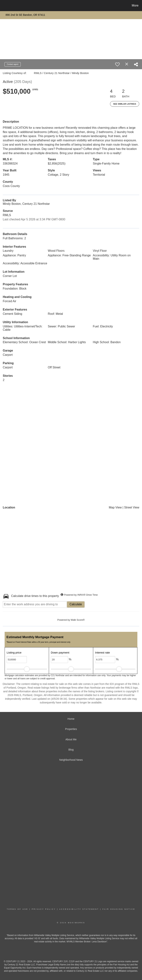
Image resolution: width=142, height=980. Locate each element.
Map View (115, 507)
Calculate (76, 604)
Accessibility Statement (79, 909)
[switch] (117, 64)
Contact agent (13, 64)
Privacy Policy (44, 909)
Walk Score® (78, 620)
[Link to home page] (4, 6)
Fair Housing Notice (119, 909)
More (135, 5)
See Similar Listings (125, 104)
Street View (132, 507)
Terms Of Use (18, 909)
